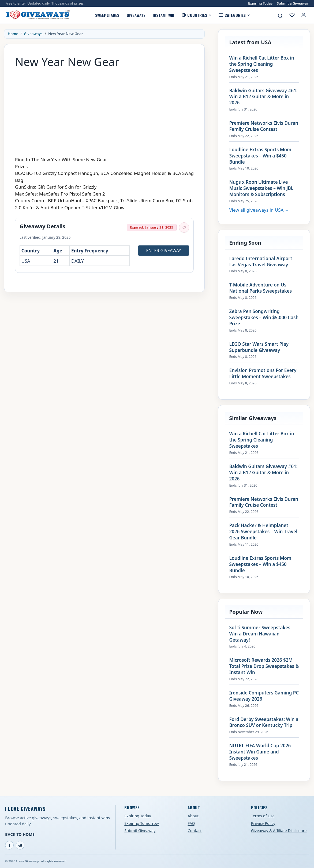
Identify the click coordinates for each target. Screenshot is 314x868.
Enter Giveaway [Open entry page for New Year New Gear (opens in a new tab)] (164, 251)
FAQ (191, 823)
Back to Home (20, 834)
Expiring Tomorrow (142, 823)
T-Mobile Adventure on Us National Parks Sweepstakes (260, 288)
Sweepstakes (107, 15)
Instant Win (163, 15)
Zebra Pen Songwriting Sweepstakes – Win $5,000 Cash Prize (264, 318)
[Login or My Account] (304, 15)
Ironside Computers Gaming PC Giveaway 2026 (264, 696)
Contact (195, 831)
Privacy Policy (263, 823)
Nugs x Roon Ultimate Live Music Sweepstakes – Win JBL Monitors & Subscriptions (261, 188)
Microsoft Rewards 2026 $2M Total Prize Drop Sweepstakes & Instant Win (264, 666)
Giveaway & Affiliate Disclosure (279, 831)
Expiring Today (260, 3)
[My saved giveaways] (292, 15)
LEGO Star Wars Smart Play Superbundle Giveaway (259, 347)
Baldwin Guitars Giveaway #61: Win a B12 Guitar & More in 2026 (263, 97)
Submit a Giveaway (293, 3)
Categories (234, 15)
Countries (197, 15)
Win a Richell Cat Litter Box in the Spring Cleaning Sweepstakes (261, 64)
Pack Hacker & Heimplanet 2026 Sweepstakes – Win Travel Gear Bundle (263, 532)
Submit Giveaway (140, 831)
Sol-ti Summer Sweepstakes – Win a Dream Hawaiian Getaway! (261, 634)
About (193, 816)
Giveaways (136, 15)
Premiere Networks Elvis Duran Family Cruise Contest (263, 126)
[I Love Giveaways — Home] (38, 15)
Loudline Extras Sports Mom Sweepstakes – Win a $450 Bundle (260, 156)
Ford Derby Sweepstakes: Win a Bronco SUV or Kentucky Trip (264, 722)
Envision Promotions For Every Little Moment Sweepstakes (263, 374)
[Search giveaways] (280, 16)
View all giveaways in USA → (259, 210)
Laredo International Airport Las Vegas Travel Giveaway (261, 262)
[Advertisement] (104, 109)
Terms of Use (263, 816)
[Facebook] (9, 845)
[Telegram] (20, 845)
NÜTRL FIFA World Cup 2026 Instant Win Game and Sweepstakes (260, 752)
